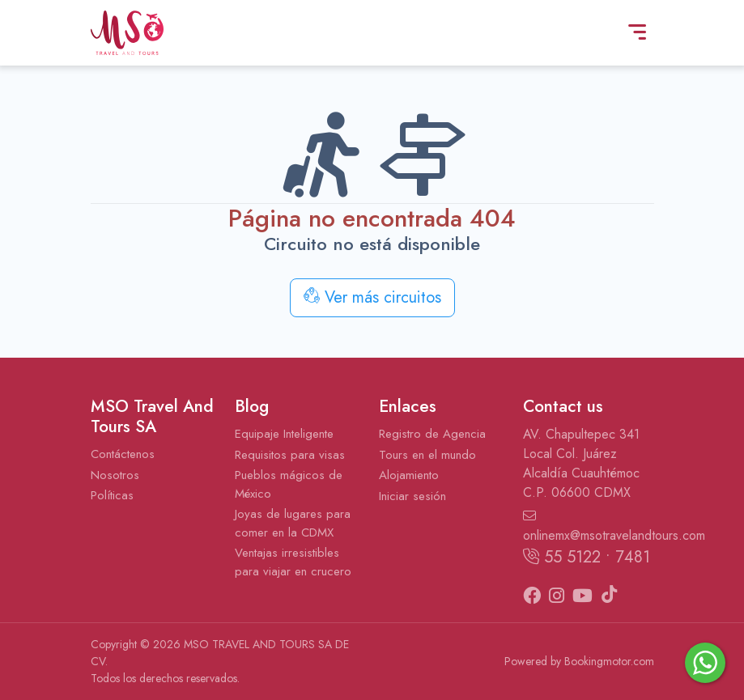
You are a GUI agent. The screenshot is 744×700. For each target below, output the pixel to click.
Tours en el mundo (427, 455)
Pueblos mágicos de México (289, 484)
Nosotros (115, 475)
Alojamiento (409, 475)
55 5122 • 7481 (587, 557)
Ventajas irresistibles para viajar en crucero (293, 562)
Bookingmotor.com (609, 661)
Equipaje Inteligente (284, 434)
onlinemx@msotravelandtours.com (589, 527)
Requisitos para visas (290, 455)
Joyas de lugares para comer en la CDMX (293, 523)
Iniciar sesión (412, 496)
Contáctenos (123, 454)
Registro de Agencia (432, 434)
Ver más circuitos (372, 297)
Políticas (112, 495)
